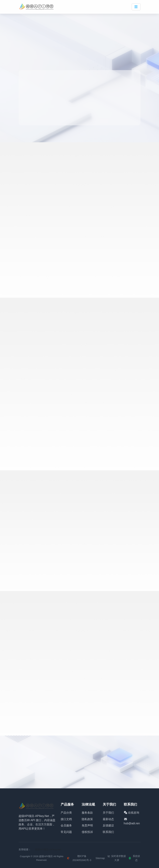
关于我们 (108, 813)
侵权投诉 (87, 832)
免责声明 (87, 825)
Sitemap (100, 858)
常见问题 (66, 832)
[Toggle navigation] (136, 7)
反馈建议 (108, 825)
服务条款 (87, 813)
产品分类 (66, 813)
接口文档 (66, 819)
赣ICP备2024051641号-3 (79, 858)
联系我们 (108, 832)
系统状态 (135, 858)
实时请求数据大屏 (117, 858)
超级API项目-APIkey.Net (48, 849)
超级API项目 (46, 856)
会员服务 (66, 825)
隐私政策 (87, 819)
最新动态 (108, 819)
